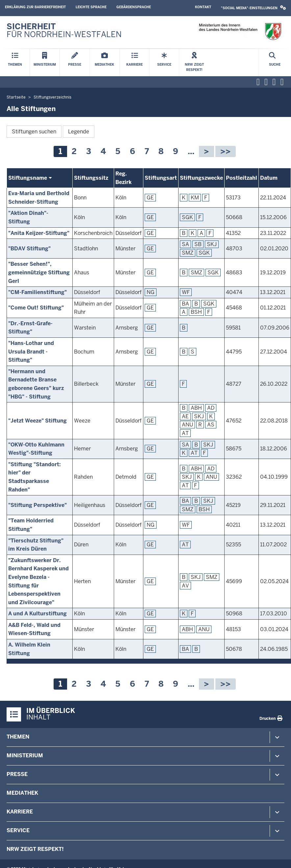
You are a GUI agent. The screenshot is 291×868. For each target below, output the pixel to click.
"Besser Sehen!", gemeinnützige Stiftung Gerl (39, 272)
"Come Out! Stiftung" (36, 308)
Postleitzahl (242, 178)
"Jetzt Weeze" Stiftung (37, 421)
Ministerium (25, 755)
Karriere (20, 812)
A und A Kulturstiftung (37, 614)
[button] (254, 8)
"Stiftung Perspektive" (37, 505)
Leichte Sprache (91, 7)
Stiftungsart (161, 178)
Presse (17, 774)
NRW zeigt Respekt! (35, 849)
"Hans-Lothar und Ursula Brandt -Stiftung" (31, 352)
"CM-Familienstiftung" (37, 292)
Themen (18, 737)
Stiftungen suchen (34, 132)
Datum (269, 178)
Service (18, 830)
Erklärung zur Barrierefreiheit (35, 7)
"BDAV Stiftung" (29, 249)
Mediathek (22, 793)
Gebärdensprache (134, 7)
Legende (79, 132)
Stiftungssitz (91, 178)
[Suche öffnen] (275, 63)
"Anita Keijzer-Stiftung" (39, 233)
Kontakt (203, 7)
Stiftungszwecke (201, 178)
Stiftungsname (28, 178)
